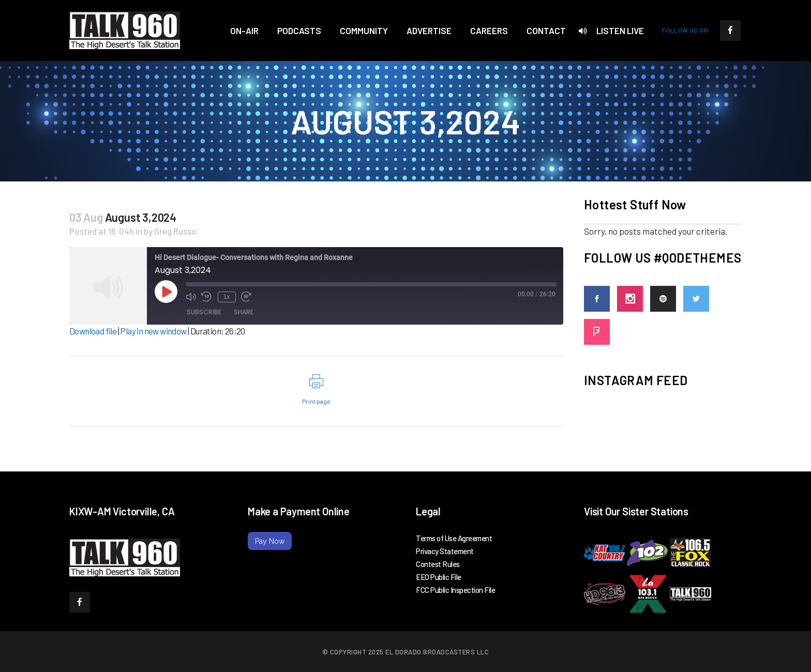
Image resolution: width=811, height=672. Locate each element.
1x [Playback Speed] (225, 296)
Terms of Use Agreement (454, 538)
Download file (93, 331)
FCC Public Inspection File (455, 590)
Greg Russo (175, 231)
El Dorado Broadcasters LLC (437, 652)
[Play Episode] (166, 292)
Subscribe (204, 313)
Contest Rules (438, 564)
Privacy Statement (445, 551)
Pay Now (270, 541)
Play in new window (153, 331)
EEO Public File (439, 577)
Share (244, 313)
